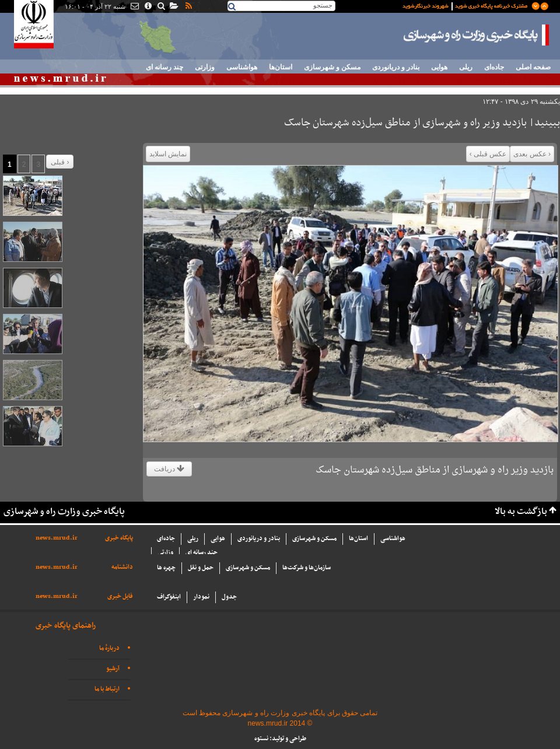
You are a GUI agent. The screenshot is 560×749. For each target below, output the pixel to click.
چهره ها (166, 568)
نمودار (201, 597)
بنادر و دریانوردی (396, 67)
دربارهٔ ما (109, 648)
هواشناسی (242, 67)
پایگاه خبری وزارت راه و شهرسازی (477, 35)
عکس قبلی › (488, 154)
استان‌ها (281, 67)
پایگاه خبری (119, 538)
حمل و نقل (201, 568)
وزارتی (205, 67)
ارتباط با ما (107, 689)
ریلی (466, 67)
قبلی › (60, 162)
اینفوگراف (169, 597)
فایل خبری (120, 596)
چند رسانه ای (164, 67)
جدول (229, 597)
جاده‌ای (494, 67)
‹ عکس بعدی (532, 154)
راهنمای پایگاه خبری (66, 626)
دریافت (169, 469)
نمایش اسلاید (168, 154)
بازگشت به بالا (521, 512)
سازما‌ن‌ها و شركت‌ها (307, 568)
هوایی (439, 67)
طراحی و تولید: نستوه (280, 739)
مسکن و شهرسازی (332, 67)
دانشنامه (122, 567)
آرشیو (113, 669)
